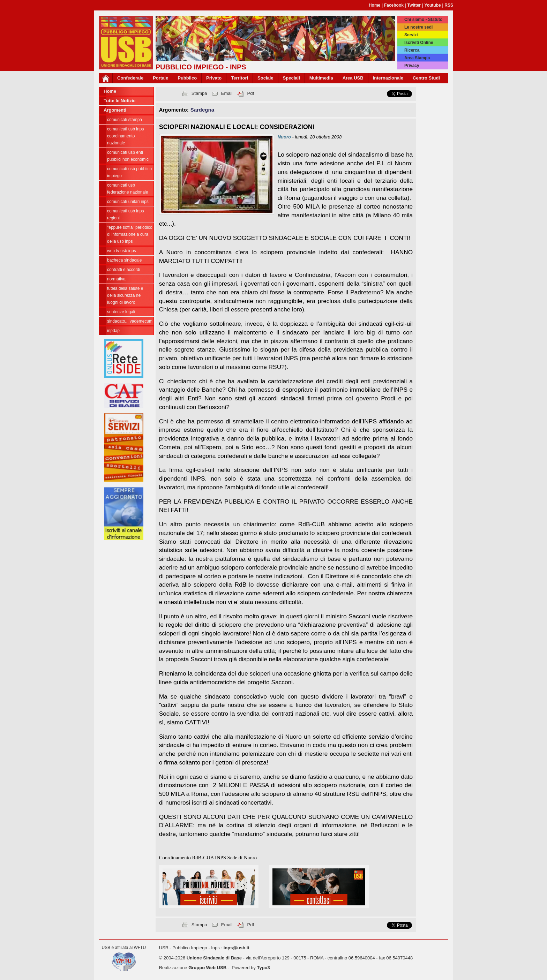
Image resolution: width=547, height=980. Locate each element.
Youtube (433, 5)
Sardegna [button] (202, 110)
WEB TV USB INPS (122, 251)
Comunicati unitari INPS (128, 202)
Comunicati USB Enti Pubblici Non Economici (128, 156)
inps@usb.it (237, 948)
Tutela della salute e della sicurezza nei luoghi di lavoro (125, 295)
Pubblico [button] (187, 78)
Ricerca (412, 50)
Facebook (394, 5)
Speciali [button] (291, 78)
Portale (160, 78)
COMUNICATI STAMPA (125, 120)
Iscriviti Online (419, 43)
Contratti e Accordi (124, 270)
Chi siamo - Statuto (423, 20)
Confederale (130, 78)
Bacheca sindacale (124, 260)
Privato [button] (214, 78)
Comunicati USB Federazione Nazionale (128, 189)
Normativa (116, 279)
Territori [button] (239, 78)
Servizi (411, 35)
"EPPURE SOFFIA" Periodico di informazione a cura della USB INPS (130, 234)
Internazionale (388, 78)
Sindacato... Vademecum (130, 321)
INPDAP (113, 331)
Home (374, 5)
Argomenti (115, 110)
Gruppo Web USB (207, 968)
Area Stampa (417, 58)
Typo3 (263, 968)
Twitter (414, 5)
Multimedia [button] (321, 78)
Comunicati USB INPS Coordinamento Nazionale (125, 136)
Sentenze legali (121, 312)
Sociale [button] (265, 78)
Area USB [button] (353, 78)
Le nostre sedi (418, 27)
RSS (449, 5)
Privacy (412, 66)
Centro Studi (426, 78)
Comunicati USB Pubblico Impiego (129, 172)
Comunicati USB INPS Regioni (125, 214)
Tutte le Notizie (119, 101)
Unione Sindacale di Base (214, 958)
